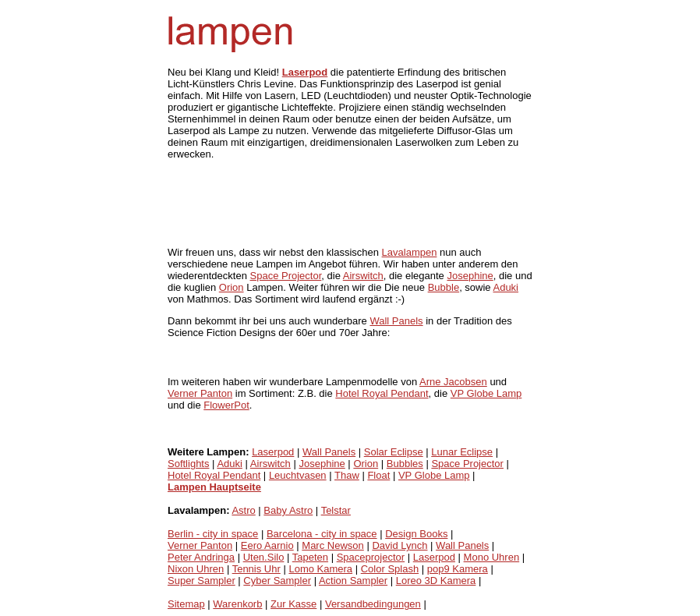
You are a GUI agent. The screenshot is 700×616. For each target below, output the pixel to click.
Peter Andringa (201, 557)
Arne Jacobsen (453, 382)
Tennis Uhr (256, 569)
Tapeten (310, 557)
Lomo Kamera (320, 569)
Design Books (416, 534)
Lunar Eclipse (462, 452)
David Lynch (399, 545)
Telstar (336, 510)
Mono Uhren (492, 557)
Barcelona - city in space (322, 534)
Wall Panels (396, 321)
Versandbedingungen (373, 604)
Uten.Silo (264, 557)
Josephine (470, 276)
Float (378, 475)
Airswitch (363, 276)
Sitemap (186, 604)
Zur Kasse (293, 604)
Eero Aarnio (267, 545)
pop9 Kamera (458, 569)
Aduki (506, 287)
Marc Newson (332, 545)
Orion (232, 287)
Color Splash (390, 569)
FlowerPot (226, 405)
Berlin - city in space (213, 534)
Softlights (188, 464)
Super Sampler (202, 581)
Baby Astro (288, 510)
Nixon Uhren (196, 569)
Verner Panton (200, 393)
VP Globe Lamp (486, 393)
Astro (243, 510)
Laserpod (273, 452)
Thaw (347, 475)
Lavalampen (410, 252)
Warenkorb (237, 604)
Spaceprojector (371, 557)
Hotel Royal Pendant (382, 393)
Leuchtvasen (298, 475)
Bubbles (405, 464)
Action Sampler (353, 581)
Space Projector (286, 276)
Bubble (444, 287)
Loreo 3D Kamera (436, 581)
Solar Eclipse (394, 452)
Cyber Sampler (277, 581)
